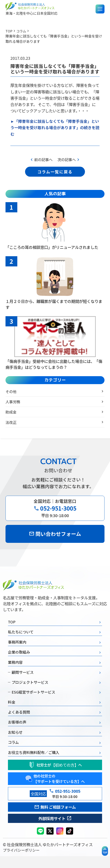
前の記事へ (40, 160)
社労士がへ (55, 775)
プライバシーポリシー (22, 862)
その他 (11, 394)
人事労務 (13, 404)
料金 (12, 709)
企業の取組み (20, 657)
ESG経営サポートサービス (33, 699)
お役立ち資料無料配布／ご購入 (35, 762)
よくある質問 (20, 720)
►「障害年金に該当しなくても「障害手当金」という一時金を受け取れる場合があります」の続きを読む (55, 128)
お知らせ (16, 741)
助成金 (11, 414)
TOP (9, 31)
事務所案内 (18, 647)
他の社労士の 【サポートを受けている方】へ (55, 789)
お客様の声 (18, 731)
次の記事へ (70, 160)
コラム (21, 31)
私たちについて (21, 636)
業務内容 (16, 668)
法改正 (11, 424)
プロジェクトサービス (29, 689)
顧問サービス (21, 678)
